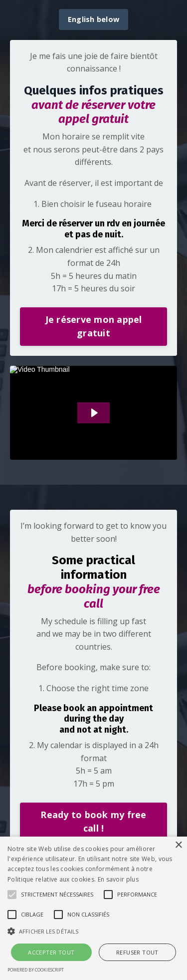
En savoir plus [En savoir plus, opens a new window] (118, 879)
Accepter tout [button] (51, 952)
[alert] (93, 908)
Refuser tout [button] (137, 952)
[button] (12, 895)
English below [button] (93, 19)
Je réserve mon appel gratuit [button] (94, 326)
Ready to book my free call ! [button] (93, 821)
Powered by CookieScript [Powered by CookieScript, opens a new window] (36, 970)
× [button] (178, 845)
